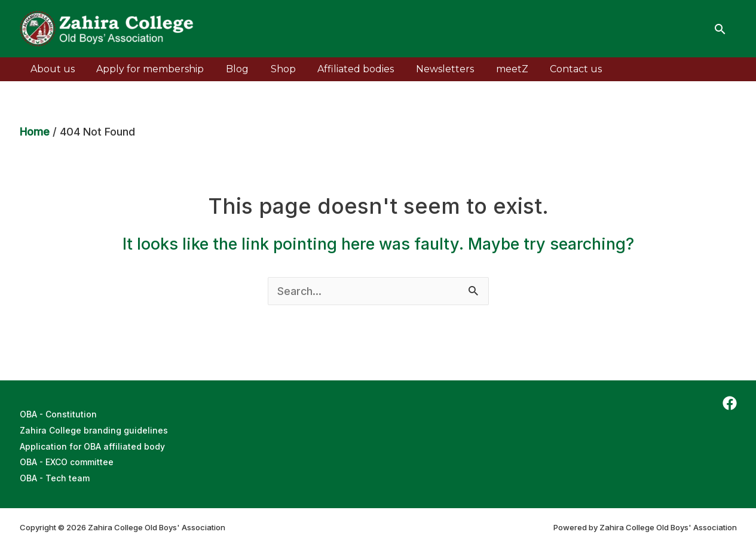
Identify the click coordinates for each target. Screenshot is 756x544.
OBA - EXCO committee (67, 461)
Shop (274, 69)
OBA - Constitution (59, 414)
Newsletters (430, 69)
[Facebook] (730, 403)
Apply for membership (146, 69)
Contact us (555, 69)
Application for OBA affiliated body (92, 445)
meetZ (494, 69)
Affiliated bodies (344, 69)
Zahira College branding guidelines (94, 430)
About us (51, 69)
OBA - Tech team (55, 476)
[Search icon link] (720, 29)
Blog (231, 69)
